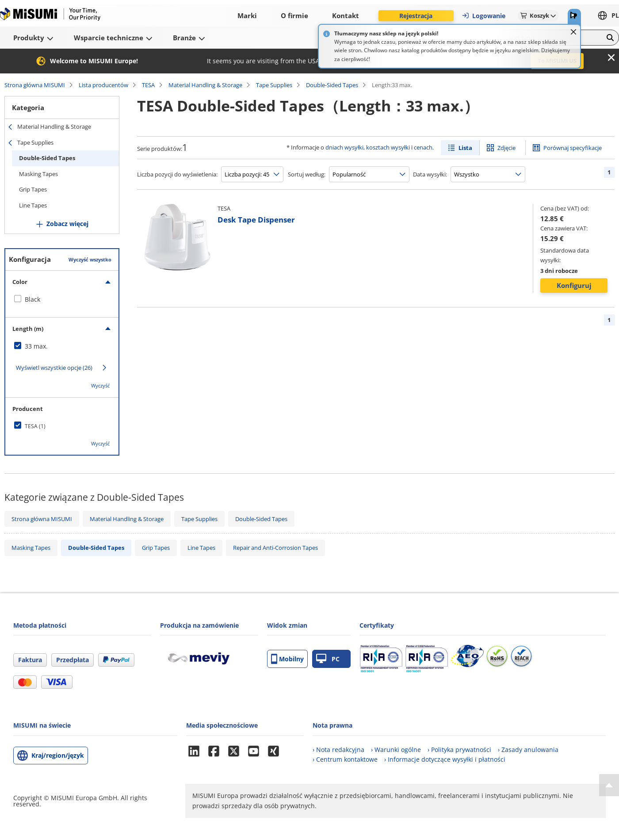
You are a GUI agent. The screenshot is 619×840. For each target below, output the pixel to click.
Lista (465, 148)
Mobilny (287, 659)
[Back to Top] (609, 785)
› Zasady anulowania (528, 750)
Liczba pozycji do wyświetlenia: (177, 174)
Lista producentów (103, 85)
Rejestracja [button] (416, 16)
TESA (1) (35, 426)
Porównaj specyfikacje (573, 148)
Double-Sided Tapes (332, 85)
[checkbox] (62, 299)
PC (328, 659)
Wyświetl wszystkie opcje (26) (54, 368)
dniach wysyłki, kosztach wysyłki (368, 147)
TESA (148, 85)
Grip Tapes (33, 189)
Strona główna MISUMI (35, 85)
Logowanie (483, 16)
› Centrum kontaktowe (345, 759)
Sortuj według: (307, 174)
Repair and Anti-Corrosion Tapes (275, 548)
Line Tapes (33, 205)
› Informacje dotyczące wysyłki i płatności (445, 759)
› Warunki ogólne (396, 750)
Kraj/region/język (58, 755)
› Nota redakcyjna (338, 750)
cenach (423, 147)
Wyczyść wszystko (90, 259)
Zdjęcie (506, 148)
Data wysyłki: (430, 174)
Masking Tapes (38, 174)
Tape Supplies (274, 85)
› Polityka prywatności (459, 750)
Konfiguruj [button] (574, 285)
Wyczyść (100, 385)
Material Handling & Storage (205, 85)
